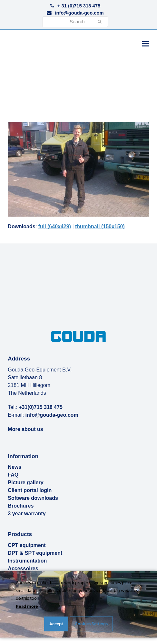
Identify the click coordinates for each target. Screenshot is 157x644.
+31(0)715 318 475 (41, 407)
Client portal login (30, 490)
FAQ (13, 475)
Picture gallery (25, 483)
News (15, 467)
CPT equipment (27, 545)
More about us (25, 429)
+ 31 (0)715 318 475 (79, 6)
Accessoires (23, 569)
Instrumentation (27, 561)
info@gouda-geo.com (79, 13)
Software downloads (33, 498)
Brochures (21, 506)
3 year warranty (27, 514)
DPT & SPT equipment (35, 553)
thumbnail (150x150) (100, 226)
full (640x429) (55, 226)
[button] (146, 43)
